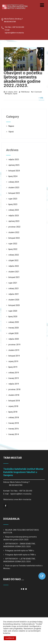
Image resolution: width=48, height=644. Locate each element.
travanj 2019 (14, 378)
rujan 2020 (13, 311)
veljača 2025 (14, 159)
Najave (10, 94)
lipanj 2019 (13, 367)
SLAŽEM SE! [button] (10, 638)
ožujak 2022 (13, 260)
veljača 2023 (14, 216)
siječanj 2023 (14, 221)
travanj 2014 (14, 434)
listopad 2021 (14, 277)
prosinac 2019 (14, 345)
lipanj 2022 (13, 249)
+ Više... (41, 98)
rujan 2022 (13, 244)
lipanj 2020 (13, 317)
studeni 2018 (14, 395)
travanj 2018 (14, 423)
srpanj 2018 (13, 406)
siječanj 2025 (14, 165)
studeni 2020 (14, 300)
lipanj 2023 (13, 204)
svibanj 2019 (14, 373)
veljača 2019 (14, 384)
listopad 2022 (14, 238)
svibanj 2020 (14, 322)
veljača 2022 (14, 266)
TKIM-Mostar (25, 92)
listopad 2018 (14, 401)
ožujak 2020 (13, 333)
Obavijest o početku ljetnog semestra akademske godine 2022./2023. (23, 79)
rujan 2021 (13, 283)
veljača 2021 (14, 294)
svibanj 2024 (14, 182)
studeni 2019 (14, 350)
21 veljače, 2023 (12, 92)
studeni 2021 (14, 272)
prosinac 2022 (14, 227)
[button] (42, 576)
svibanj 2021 (14, 288)
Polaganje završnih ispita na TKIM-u (20, 551)
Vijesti (15, 94)
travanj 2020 (14, 328)
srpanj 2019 (13, 361)
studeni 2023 (14, 188)
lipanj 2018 (13, 412)
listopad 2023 (14, 193)
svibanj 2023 (14, 210)
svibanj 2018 (14, 417)
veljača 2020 (14, 339)
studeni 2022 (14, 232)
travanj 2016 (14, 429)
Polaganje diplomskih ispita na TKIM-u (20, 555)
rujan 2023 (13, 199)
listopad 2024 (14, 171)
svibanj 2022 (14, 255)
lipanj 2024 (13, 176)
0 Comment (38, 92)
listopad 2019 (14, 356)
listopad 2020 (14, 305)
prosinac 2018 (14, 389)
